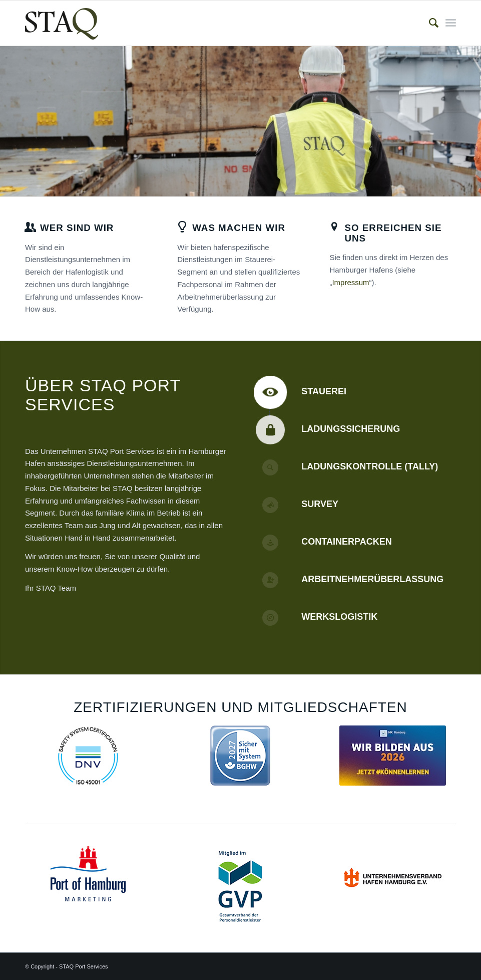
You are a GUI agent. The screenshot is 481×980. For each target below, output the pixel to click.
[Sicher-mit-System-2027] (240, 756)
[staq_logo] (62, 23)
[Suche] (429, 23)
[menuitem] (429, 23)
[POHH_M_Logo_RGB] (88, 874)
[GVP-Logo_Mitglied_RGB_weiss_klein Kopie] (240, 887)
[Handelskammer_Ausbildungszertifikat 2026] (393, 756)
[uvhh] (393, 876)
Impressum (350, 282)
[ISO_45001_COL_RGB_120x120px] (88, 756)
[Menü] (451, 23)
